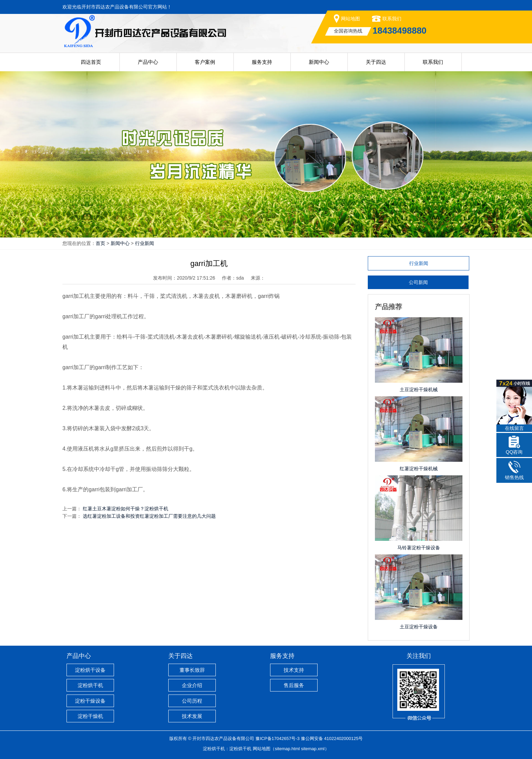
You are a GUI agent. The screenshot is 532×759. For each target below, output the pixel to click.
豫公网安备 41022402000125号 (332, 738)
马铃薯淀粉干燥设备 (419, 548)
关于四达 (376, 62)
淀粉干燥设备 (90, 701)
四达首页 (91, 62)
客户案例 (205, 62)
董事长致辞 (192, 670)
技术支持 (294, 670)
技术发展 (192, 716)
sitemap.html (287, 749)
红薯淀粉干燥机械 (419, 469)
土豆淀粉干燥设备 (419, 627)
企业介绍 (192, 685)
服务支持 (262, 62)
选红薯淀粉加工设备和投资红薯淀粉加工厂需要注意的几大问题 (149, 516)
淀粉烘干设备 (90, 670)
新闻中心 (319, 62)
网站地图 (350, 19)
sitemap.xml (313, 749)
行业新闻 (145, 243)
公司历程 (192, 701)
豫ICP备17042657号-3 (278, 738)
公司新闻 (418, 282)
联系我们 (392, 19)
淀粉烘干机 (90, 685)
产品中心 (148, 62)
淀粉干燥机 (90, 716)
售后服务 (294, 685)
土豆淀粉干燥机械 (419, 390)
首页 (100, 243)
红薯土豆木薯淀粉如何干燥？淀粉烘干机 (126, 509)
